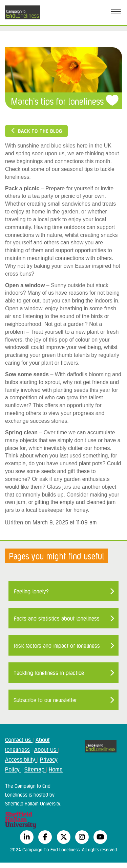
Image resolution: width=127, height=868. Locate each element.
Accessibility (21, 759)
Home (56, 769)
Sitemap (35, 769)
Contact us (19, 739)
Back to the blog (36, 131)
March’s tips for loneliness (57, 101)
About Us (46, 749)
